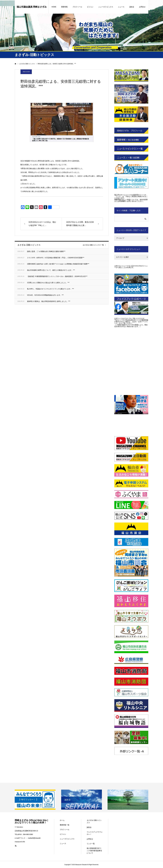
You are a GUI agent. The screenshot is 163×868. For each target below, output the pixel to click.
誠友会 (132, 7)
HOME (54, 7)
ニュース (121, 7)
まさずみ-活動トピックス (94, 821)
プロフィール (77, 7)
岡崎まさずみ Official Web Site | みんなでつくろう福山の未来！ (31, 821)
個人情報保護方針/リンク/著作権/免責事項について (94, 851)
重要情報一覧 (65, 825)
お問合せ (142, 7)
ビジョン (90, 7)
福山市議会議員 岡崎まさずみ (32, 7)
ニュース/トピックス (106, 7)
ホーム (62, 820)
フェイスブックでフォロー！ (95, 833)
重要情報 (64, 7)
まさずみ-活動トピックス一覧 (93, 245)
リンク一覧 (91, 844)
